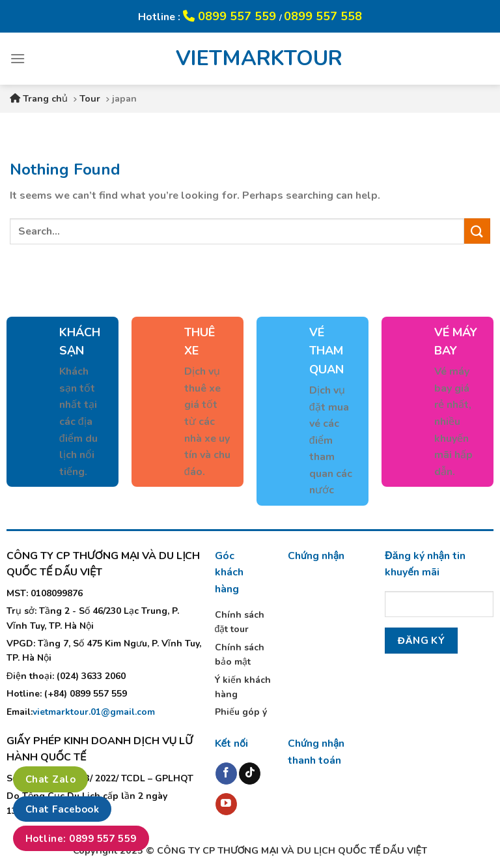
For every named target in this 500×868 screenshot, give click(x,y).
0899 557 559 (231, 16)
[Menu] (18, 58)
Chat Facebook (62, 809)
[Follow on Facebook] (226, 774)
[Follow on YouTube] (226, 804)
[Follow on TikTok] (250, 774)
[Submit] (477, 231)
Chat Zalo (50, 779)
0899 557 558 (323, 16)
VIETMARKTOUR (250, 59)
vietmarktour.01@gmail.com (94, 712)
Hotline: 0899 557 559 (81, 839)
